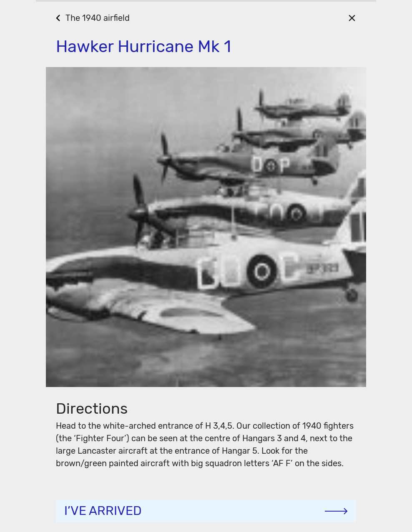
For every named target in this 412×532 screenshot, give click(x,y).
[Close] (352, 18)
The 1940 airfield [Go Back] (98, 18)
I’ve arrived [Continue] (103, 511)
